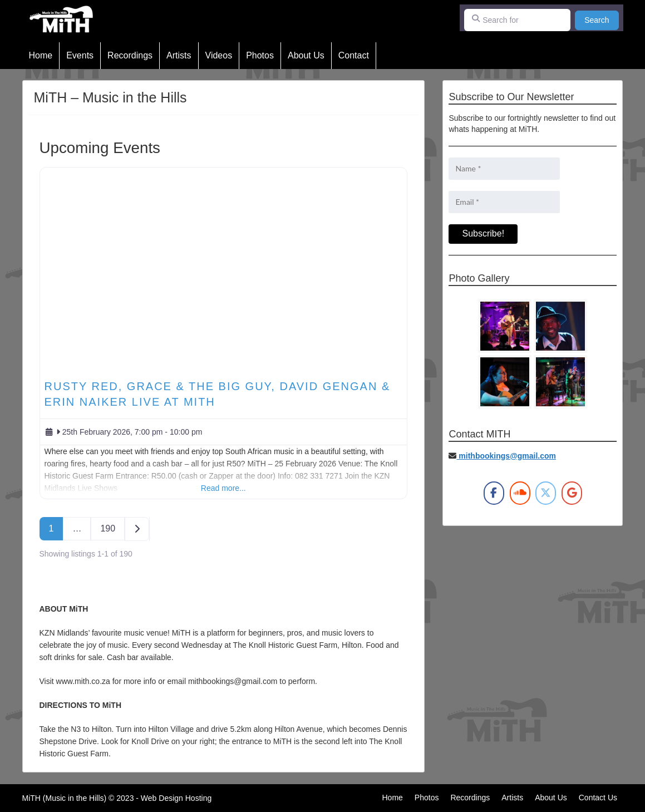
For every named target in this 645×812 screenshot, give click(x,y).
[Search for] (518, 20)
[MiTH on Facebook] (494, 493)
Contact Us (598, 798)
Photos (260, 55)
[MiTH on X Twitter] (546, 493)
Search (601, 19)
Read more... (223, 488)
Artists (179, 55)
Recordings (130, 55)
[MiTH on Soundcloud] (520, 493)
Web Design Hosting (176, 798)
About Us (306, 55)
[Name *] (504, 169)
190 (108, 528)
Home (41, 55)
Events (80, 55)
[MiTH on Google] (572, 493)
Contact (354, 55)
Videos (219, 55)
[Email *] (504, 202)
